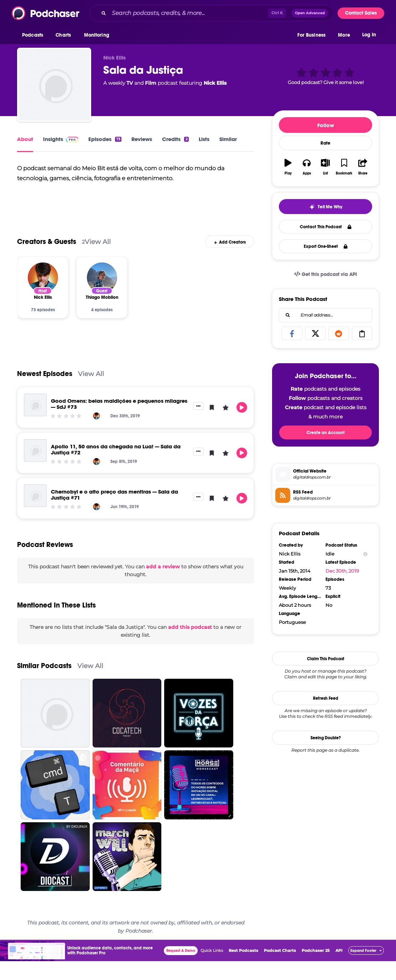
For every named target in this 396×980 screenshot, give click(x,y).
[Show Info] (365, 554)
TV (130, 83)
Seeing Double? (326, 738)
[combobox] (212, 13)
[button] (34, 35)
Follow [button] (326, 125)
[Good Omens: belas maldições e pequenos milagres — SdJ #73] (35, 424)
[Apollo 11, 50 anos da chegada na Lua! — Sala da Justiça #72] (35, 469)
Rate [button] (325, 143)
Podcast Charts (280, 969)
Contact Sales (361, 13)
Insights (61, 139)
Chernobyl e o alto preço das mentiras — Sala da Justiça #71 (114, 514)
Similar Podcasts (44, 685)
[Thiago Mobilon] (102, 296)
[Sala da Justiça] (54, 85)
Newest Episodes (45, 393)
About (25, 139)
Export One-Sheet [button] (326, 246)
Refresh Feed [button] (326, 698)
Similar (228, 139)
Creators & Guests (47, 260)
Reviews (142, 139)
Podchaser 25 (316, 969)
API (339, 969)
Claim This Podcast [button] (326, 659)
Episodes (105, 139)
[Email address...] (325, 315)
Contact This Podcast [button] (326, 227)
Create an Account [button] (326, 433)
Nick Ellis (215, 83)
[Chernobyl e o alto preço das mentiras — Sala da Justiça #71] (35, 515)
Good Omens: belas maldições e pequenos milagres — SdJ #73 (119, 423)
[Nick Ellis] (43, 296)
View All (98, 260)
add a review (163, 585)
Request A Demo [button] (181, 969)
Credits (175, 139)
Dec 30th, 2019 (342, 571)
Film (151, 83)
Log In (369, 35)
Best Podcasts (243, 969)
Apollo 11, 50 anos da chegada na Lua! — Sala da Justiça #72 (116, 468)
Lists (204, 139)
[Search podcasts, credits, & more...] (189, 13)
